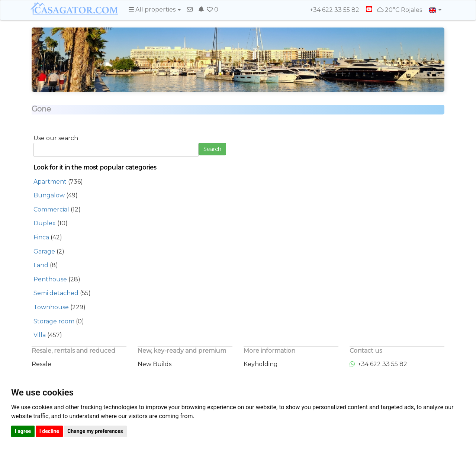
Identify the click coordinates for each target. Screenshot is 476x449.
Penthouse (50, 279)
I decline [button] (49, 431)
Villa (40, 335)
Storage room (54, 321)
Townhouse (51, 307)
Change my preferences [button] (95, 431)
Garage (44, 251)
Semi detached (56, 293)
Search (212, 149)
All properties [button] (155, 9)
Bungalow (49, 195)
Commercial (51, 209)
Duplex (45, 223)
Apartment (50, 182)
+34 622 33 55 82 (331, 10)
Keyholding (261, 364)
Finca (41, 237)
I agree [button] (23, 431)
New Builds (155, 364)
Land (41, 265)
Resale (41, 364)
